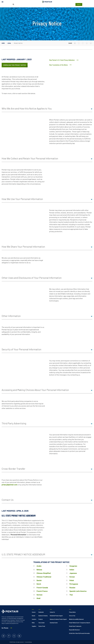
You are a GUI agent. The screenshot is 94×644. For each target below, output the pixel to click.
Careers (34, 612)
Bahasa (39, 570)
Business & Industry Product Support (58, 619)
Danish (39, 580)
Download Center (54, 623)
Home (3, 43)
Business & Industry (43, 616)
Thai (71, 595)
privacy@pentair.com (9, 485)
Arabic (39, 566)
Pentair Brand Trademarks (75, 626)
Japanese (73, 573)
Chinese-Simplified (44, 573)
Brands (34, 616)
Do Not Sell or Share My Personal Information (79, 633)
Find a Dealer (42, 623)
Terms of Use (72, 616)
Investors (34, 619)
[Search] (13, 4)
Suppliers (34, 626)
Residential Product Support (56, 616)
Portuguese (74, 584)
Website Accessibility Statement (76, 619)
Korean (72, 577)
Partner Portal (42, 626)
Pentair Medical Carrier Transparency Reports (80, 623)
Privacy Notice (72, 612)
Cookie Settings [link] (28, 642)
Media (33, 623)
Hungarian (73, 566)
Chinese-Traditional (44, 577)
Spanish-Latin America (78, 591)
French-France (42, 591)
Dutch (39, 584)
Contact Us (52, 612)
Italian (72, 570)
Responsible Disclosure (74, 630)
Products (41, 619)
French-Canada (42, 588)
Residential (41, 612)
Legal (9, 43)
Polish (72, 580)
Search (79, 4)
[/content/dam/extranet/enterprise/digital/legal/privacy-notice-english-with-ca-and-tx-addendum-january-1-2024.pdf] (15, 65)
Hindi (38, 598)
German (40, 595)
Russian (72, 588)
